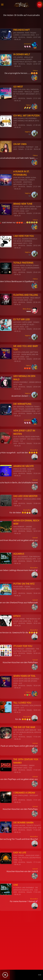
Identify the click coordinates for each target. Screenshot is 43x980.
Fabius (35, 71)
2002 (15, 710)
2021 (15, 272)
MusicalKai (34, 450)
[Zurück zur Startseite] (21, 5)
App (40, 5)
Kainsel (35, 480)
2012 (15, 737)
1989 (15, 64)
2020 (15, 443)
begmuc (28, 132)
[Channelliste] (40, 975)
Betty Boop (27, 309)
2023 (15, 302)
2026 (15, 213)
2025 (15, 149)
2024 (15, 37)
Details (29, 37)
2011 (15, 98)
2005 (15, 531)
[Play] (5, 975)
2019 (15, 800)
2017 (15, 186)
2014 (15, 830)
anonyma (27, 44)
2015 (15, 125)
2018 (15, 653)
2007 (15, 593)
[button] (2, 5)
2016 (15, 473)
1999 (15, 862)
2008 (15, 503)
